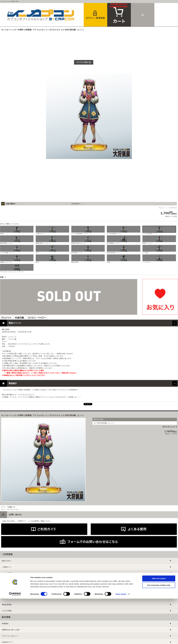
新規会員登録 (7, 605)
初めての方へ (7, 561)
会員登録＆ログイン (96, 15)
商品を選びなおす (169, 427)
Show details (121, 639)
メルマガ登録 (7, 611)
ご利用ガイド (7, 567)
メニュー (143, 15)
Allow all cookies (159, 624)
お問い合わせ (7, 579)
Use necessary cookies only (159, 631)
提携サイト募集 (7, 585)
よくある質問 (7, 573)
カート (119, 5)
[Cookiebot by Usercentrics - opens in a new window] (15, 640)
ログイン (5, 598)
